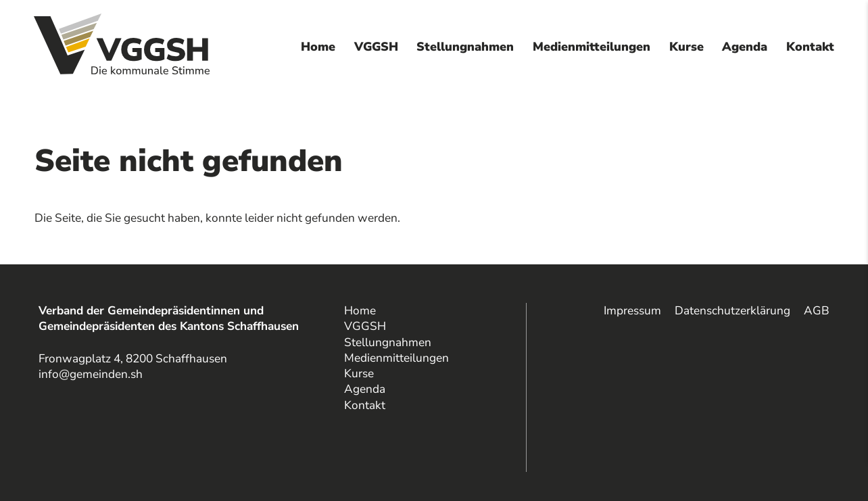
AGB (817, 311)
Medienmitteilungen (592, 47)
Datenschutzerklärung (732, 311)
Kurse (686, 47)
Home (318, 47)
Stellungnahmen (465, 47)
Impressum (632, 311)
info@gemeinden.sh (91, 374)
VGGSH (376, 47)
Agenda (745, 47)
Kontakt (810, 47)
